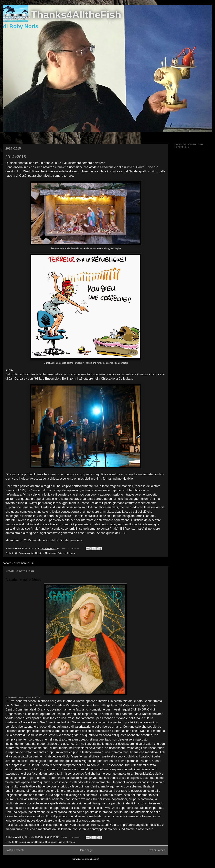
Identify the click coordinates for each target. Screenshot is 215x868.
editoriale (110, 167)
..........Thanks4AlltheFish (62, 15)
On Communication (25, 553)
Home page (86, 850)
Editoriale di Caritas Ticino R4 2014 (23, 697)
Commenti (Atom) (90, 859)
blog (18, 171)
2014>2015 (13, 149)
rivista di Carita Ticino (139, 167)
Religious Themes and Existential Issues (55, 553)
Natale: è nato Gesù (20, 571)
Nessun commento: (72, 549)
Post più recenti (14, 850)
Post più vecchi (157, 850)
